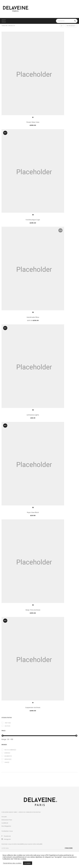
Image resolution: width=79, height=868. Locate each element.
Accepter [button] (28, 863)
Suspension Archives (33, 707)
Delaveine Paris (7, 820)
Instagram (7, 839)
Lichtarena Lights (33, 415)
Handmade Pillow (33, 317)
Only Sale (8, 723)
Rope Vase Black (33, 512)
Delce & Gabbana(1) (10, 750)
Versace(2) (8, 759)
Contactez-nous (7, 831)
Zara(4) (7, 762)
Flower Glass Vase (33, 122)
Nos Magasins (6, 826)
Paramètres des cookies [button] (12, 863)
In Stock (8, 726)
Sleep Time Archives (33, 610)
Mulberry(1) (8, 756)
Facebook (7, 836)
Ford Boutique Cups (33, 220)
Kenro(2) (7, 753)
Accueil (4, 817)
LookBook (5, 823)
